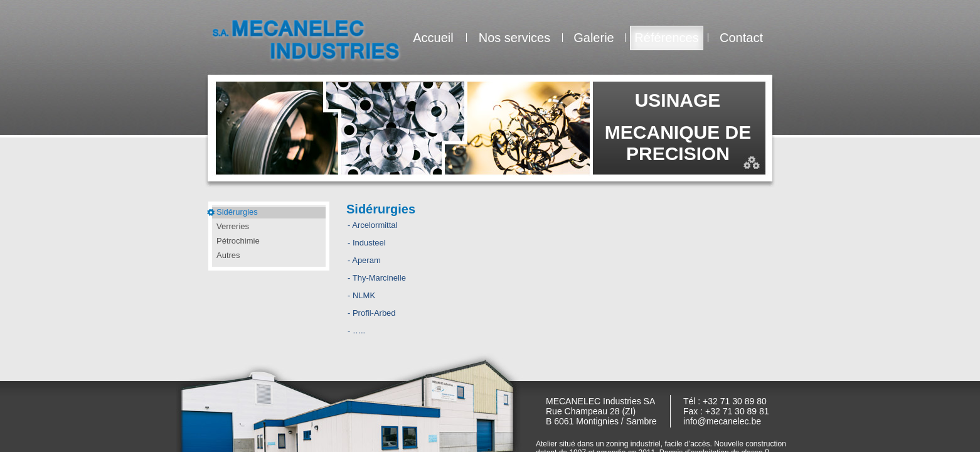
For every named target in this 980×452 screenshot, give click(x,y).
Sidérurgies (237, 212)
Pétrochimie (238, 241)
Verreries (233, 226)
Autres (228, 255)
